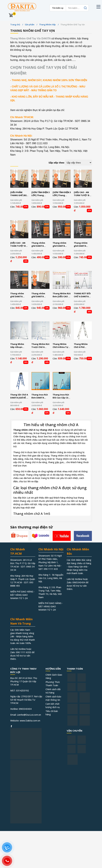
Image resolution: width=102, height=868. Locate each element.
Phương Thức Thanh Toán (53, 684)
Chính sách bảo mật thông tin (53, 698)
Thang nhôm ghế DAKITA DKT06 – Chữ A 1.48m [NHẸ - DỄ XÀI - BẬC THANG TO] (19, 295)
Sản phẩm (30, 25)
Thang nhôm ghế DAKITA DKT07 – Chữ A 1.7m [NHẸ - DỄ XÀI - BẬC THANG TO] (40, 295)
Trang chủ (15, 25)
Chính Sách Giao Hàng (54, 676)
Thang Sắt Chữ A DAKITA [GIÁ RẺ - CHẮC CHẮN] (19, 396)
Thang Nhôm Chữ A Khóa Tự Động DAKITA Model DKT (60, 346)
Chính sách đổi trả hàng (53, 691)
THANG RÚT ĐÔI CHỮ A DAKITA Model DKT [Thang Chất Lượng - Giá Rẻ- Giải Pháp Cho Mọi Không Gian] (83, 295)
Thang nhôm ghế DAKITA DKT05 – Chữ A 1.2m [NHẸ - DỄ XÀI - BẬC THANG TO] (83, 245)
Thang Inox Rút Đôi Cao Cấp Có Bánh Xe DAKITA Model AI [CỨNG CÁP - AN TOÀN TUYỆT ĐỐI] (61, 396)
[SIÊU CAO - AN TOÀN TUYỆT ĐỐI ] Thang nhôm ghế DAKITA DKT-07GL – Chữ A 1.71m (19, 245)
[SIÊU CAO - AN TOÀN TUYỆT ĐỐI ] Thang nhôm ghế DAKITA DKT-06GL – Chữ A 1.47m (83, 194)
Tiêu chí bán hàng (52, 713)
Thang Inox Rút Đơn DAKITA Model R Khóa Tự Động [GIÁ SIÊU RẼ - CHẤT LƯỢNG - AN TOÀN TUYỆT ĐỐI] (40, 396)
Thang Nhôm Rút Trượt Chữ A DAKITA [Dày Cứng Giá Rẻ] (40, 346)
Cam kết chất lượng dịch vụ (53, 705)
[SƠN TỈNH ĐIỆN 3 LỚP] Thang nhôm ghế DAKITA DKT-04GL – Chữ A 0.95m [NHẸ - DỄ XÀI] (40, 194)
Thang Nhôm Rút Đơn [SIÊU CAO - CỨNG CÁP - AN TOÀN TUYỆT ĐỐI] (62, 295)
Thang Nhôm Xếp (47, 25)
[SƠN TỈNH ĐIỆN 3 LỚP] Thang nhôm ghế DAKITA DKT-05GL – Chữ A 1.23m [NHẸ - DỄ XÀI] (62, 194)
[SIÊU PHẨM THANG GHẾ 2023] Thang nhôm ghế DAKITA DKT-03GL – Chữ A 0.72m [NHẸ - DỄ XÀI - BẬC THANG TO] (19, 194)
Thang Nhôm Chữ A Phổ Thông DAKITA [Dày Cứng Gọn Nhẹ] (82, 346)
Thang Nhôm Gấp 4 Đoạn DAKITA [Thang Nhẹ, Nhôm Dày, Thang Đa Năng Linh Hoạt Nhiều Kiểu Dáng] (19, 346)
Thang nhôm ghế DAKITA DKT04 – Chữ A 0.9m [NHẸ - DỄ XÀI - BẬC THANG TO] (61, 245)
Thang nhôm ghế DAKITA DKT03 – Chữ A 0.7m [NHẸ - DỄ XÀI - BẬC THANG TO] (40, 245)
